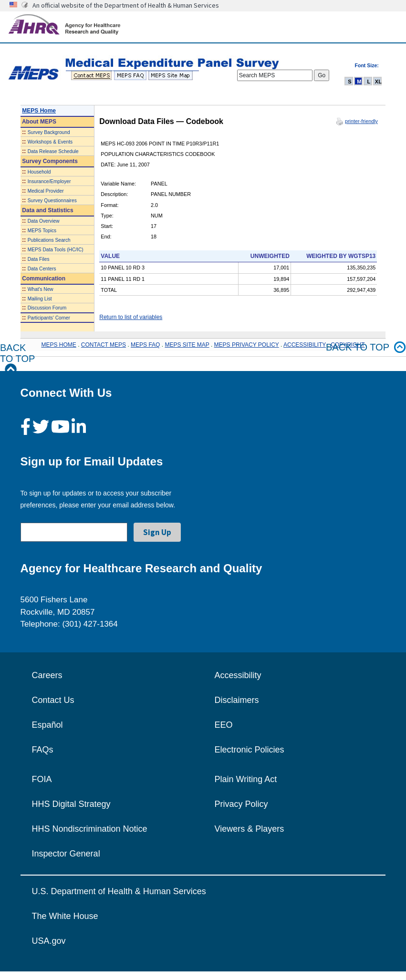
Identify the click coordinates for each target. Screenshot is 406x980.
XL (378, 82)
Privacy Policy (241, 804)
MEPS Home (39, 111)
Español (47, 725)
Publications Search (49, 240)
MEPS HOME (58, 345)
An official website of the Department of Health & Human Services (126, 5)
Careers (47, 675)
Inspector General (66, 854)
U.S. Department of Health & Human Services (119, 891)
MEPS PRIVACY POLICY (247, 345)
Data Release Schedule (53, 151)
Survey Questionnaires (52, 201)
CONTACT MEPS (104, 345)
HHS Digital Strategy (71, 804)
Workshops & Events (50, 142)
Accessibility (238, 675)
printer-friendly (361, 121)
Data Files (39, 259)
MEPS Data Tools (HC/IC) (56, 250)
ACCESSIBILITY (305, 345)
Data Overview (44, 221)
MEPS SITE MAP (187, 345)
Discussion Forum (47, 308)
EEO (224, 725)
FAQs (43, 750)
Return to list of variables (131, 317)
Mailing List (40, 299)
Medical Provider (46, 191)
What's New (41, 289)
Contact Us (53, 700)
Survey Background (49, 132)
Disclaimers (237, 700)
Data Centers (42, 269)
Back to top (366, 347)
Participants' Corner (49, 318)
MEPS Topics (42, 231)
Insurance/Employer (49, 181)
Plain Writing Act (246, 779)
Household (39, 172)
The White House (65, 916)
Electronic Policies (250, 750)
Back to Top (17, 359)
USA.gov (49, 941)
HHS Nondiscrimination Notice (90, 829)
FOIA (42, 779)
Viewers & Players (250, 829)
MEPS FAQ (145, 345)
